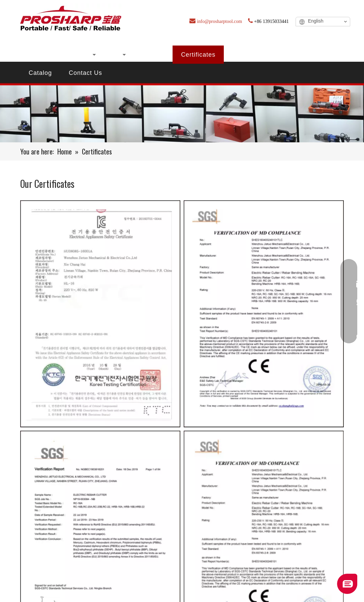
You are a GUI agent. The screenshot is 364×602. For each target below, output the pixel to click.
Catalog (40, 73)
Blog (239, 55)
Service (304, 55)
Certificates (198, 55)
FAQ (269, 55)
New (113, 55)
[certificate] (182, 114)
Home (37, 55)
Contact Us (85, 73)
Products (76, 55)
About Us (150, 55)
